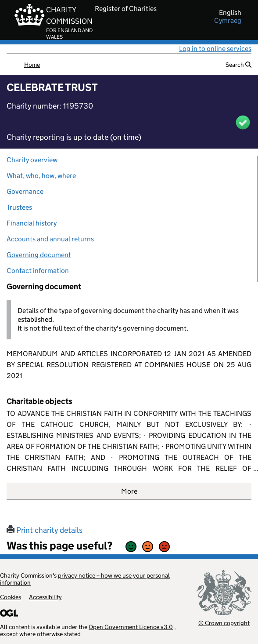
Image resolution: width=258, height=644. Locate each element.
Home (32, 65)
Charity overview (32, 160)
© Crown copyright (224, 623)
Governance (25, 191)
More (129, 491)
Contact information (38, 271)
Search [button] (238, 65)
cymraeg (228, 21)
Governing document (39, 255)
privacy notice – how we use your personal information (85, 579)
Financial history (32, 223)
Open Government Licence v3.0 (131, 627)
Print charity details (45, 530)
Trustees (19, 207)
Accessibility (45, 597)
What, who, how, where (41, 176)
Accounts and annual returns (50, 239)
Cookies (11, 597)
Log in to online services (215, 49)
